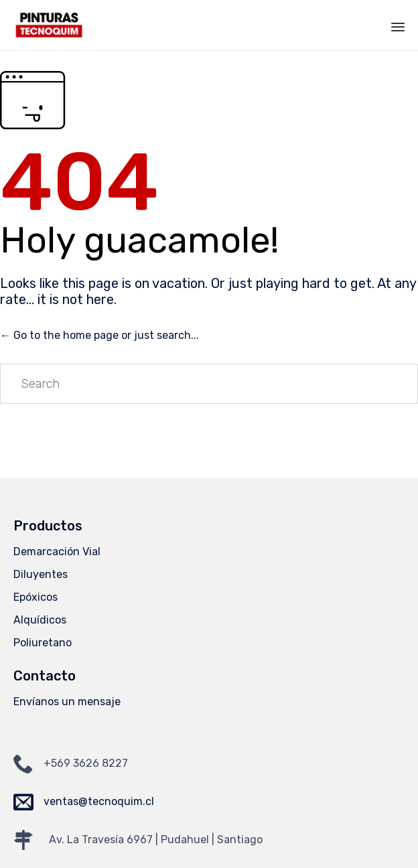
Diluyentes (41, 574)
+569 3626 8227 (86, 763)
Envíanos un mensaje (67, 702)
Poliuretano (43, 643)
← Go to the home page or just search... (99, 335)
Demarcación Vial (57, 552)
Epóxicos (36, 597)
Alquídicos (40, 620)
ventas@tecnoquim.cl (99, 801)
